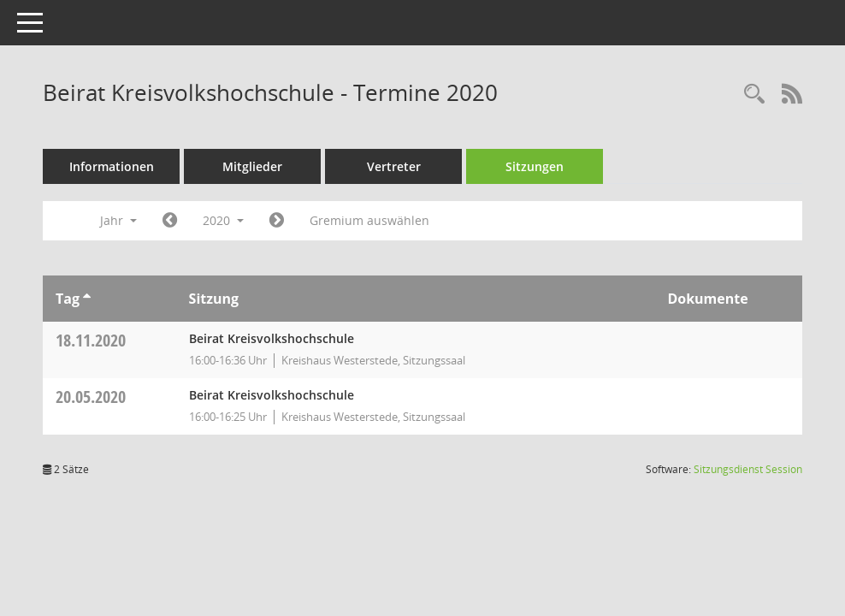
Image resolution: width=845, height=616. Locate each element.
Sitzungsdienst (748, 469)
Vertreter (394, 166)
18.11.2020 (91, 340)
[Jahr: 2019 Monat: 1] (170, 221)
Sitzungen (535, 166)
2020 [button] (223, 220)
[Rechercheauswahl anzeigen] (754, 95)
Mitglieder (252, 166)
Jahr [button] (118, 220)
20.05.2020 (91, 397)
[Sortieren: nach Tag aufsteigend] (87, 299)
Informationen (112, 166)
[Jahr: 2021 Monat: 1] (277, 221)
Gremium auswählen (369, 220)
